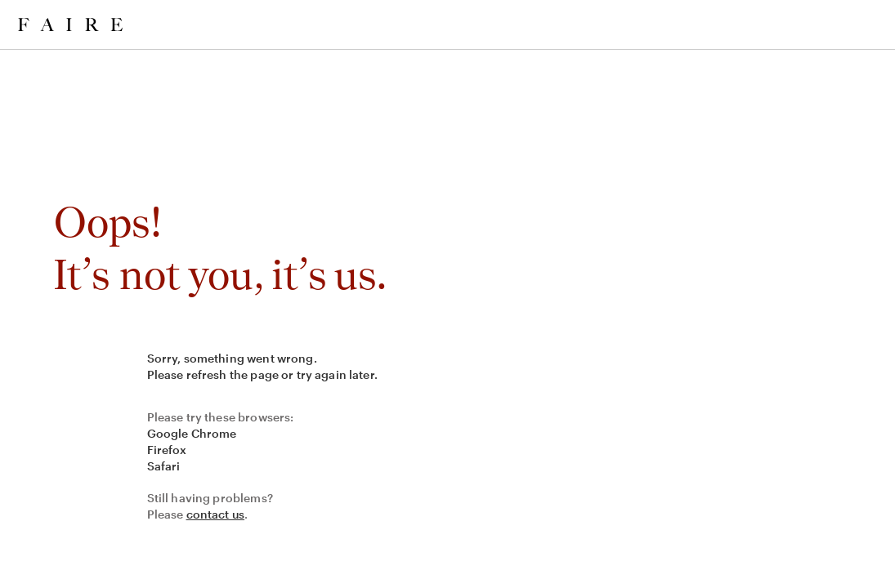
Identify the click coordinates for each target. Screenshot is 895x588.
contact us (216, 514)
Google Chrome (192, 433)
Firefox (167, 450)
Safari (164, 466)
